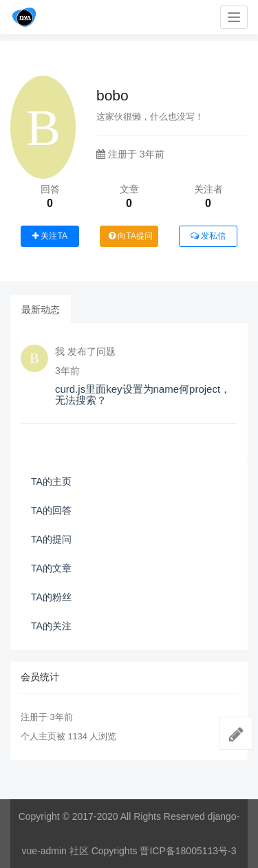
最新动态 (41, 310)
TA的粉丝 (51, 597)
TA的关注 (51, 626)
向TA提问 (131, 236)
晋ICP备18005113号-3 (188, 851)
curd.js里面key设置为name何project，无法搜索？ (143, 395)
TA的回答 (51, 510)
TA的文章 (51, 568)
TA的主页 (51, 481)
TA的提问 (51, 539)
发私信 (208, 236)
